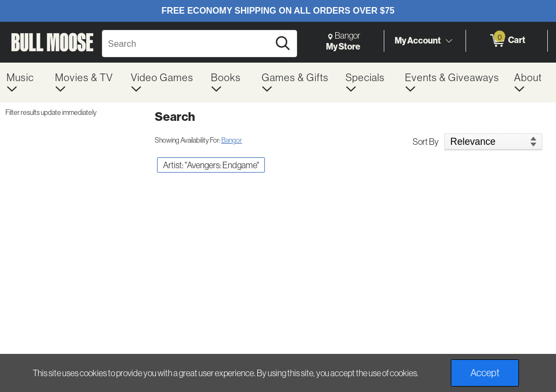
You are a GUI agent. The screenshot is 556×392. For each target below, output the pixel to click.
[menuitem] (24, 82)
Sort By (426, 142)
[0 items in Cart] (507, 41)
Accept (485, 373)
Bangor (232, 140)
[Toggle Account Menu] (449, 41)
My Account (418, 40)
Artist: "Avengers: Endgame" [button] (211, 165)
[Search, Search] (187, 44)
